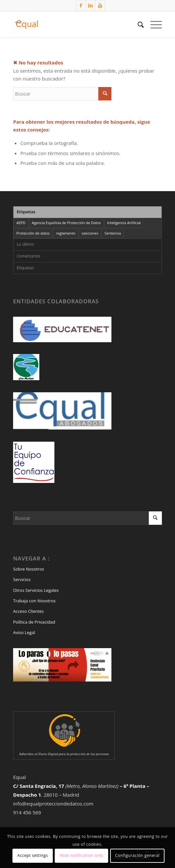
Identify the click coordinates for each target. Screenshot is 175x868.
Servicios (22, 579)
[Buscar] (137, 25)
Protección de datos (33, 233)
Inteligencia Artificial (124, 223)
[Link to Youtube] (100, 5)
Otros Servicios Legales (36, 590)
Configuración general (137, 855)
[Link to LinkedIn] (90, 5)
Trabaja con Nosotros (34, 601)
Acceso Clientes (29, 611)
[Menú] (153, 25)
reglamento (66, 233)
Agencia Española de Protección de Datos (66, 223)
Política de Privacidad (34, 622)
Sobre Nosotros (29, 569)
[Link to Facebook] (81, 5)
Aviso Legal (24, 632)
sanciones (90, 233)
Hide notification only (82, 855)
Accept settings (33, 855)
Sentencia (113, 233)
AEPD (21, 223)
